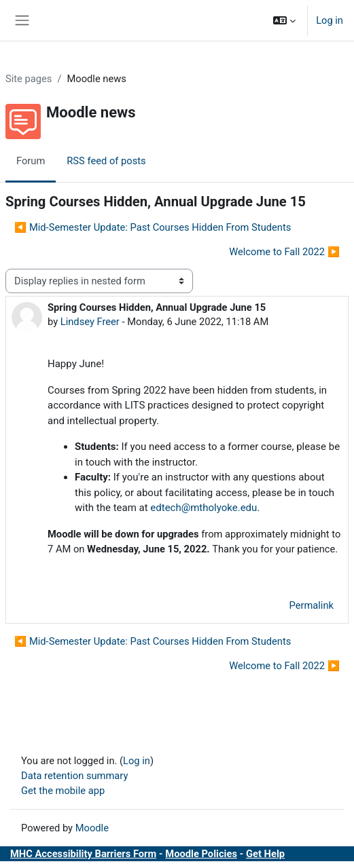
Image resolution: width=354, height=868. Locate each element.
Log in (330, 20)
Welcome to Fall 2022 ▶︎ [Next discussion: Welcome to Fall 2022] (284, 252)
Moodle (92, 828)
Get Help (265, 854)
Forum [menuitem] (31, 161)
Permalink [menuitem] (311, 605)
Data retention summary (74, 776)
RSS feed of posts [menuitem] (106, 161)
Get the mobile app (63, 791)
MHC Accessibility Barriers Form (83, 854)
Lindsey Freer (90, 322)
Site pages (29, 79)
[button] (284, 20)
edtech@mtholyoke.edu (203, 508)
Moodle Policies (201, 854)
